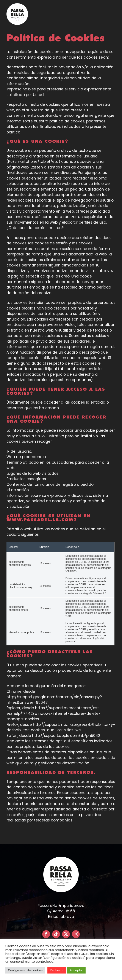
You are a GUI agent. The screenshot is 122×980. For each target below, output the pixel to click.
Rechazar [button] (57, 970)
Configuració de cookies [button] (25, 970)
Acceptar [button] (76, 970)
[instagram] (76, 934)
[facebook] (46, 934)
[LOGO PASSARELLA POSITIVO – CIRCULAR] (17, 5)
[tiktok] (56, 934)
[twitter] (66, 934)
